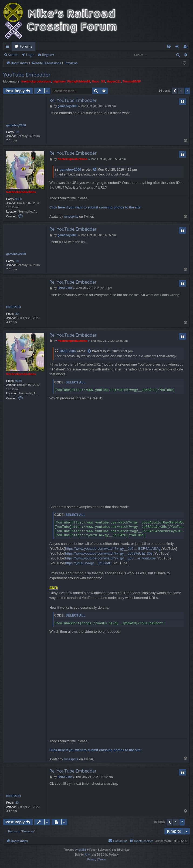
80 (17, 314)
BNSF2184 (13, 307)
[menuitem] (169, 46)
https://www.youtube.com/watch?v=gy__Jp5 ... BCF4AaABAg (113, 549)
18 (17, 132)
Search (13, 55)
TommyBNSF (132, 81)
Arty (87, 855)
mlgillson (59, 81)
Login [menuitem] (178, 47)
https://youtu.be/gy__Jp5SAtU (88, 563)
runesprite (71, 217)
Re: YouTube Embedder (73, 100)
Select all (76, 382)
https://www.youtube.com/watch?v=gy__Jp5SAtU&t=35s (109, 553)
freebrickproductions (36, 81)
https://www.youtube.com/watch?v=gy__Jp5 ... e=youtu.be (110, 558)
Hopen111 (114, 81)
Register (48, 55)
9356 (19, 199)
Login (30, 55)
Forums (26, 46)
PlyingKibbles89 (79, 81)
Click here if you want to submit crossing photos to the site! (95, 207)
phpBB (83, 850)
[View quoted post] (95, 170)
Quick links (9, 47)
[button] (175, 91)
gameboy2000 (16, 125)
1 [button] (181, 91)
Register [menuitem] (187, 47)
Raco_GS (98, 81)
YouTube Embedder (27, 75)
